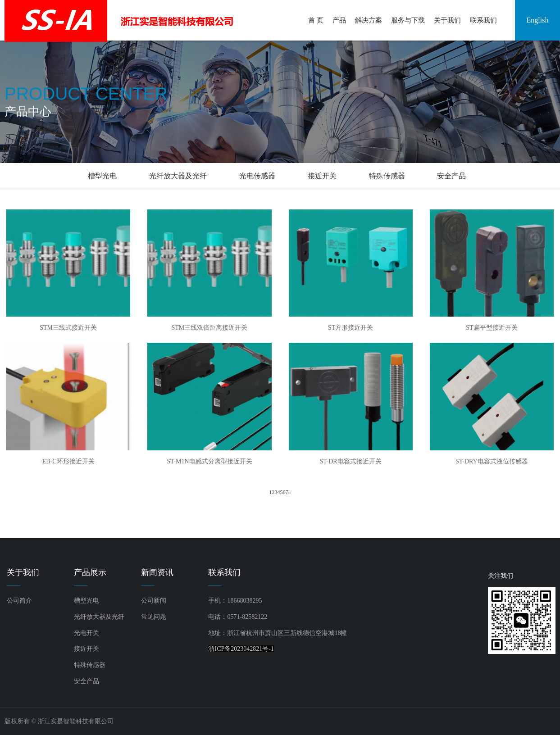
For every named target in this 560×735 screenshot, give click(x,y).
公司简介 (19, 601)
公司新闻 (154, 601)
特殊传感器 (387, 176)
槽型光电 (102, 176)
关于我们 (447, 20)
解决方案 (369, 20)
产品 (339, 20)
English (538, 20)
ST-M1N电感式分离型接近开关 (209, 461)
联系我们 (483, 20)
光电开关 (87, 633)
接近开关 (322, 176)
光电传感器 (257, 176)
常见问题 (154, 617)
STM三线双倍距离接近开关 (209, 328)
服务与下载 (408, 20)
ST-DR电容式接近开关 (351, 461)
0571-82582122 (247, 617)
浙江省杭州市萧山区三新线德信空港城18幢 (287, 633)
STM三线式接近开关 (68, 328)
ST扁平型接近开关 (492, 328)
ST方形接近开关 (351, 328)
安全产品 (451, 176)
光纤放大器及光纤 (178, 176)
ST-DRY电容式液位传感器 (492, 461)
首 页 (316, 20)
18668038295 (244, 601)
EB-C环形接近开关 (68, 461)
